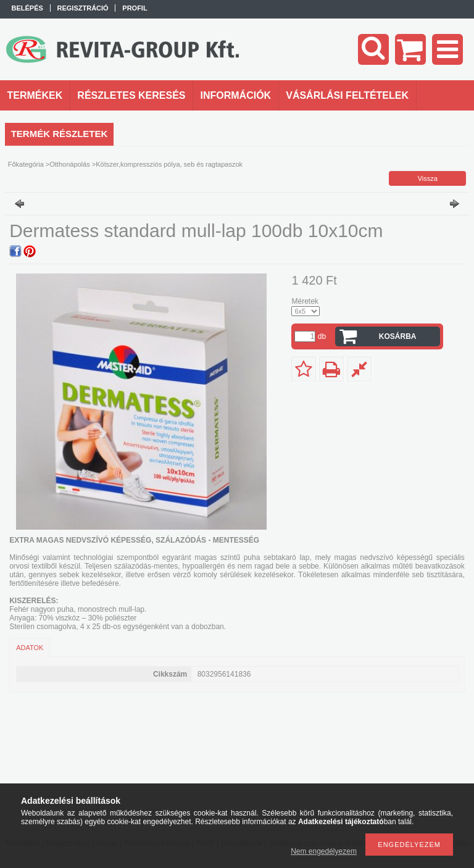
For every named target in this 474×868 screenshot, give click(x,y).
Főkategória (26, 164)
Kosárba (398, 336)
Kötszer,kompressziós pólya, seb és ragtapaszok (169, 164)
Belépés (27, 8)
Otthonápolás (69, 164)
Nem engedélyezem (324, 851)
